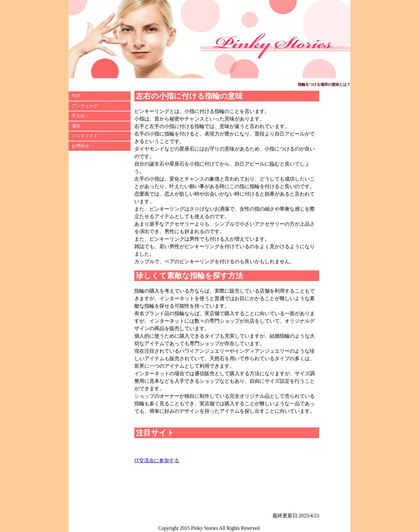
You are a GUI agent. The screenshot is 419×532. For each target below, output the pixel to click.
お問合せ (80, 146)
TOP (76, 96)
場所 (76, 126)
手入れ (78, 116)
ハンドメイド (85, 136)
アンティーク (85, 106)
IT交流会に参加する (157, 460)
